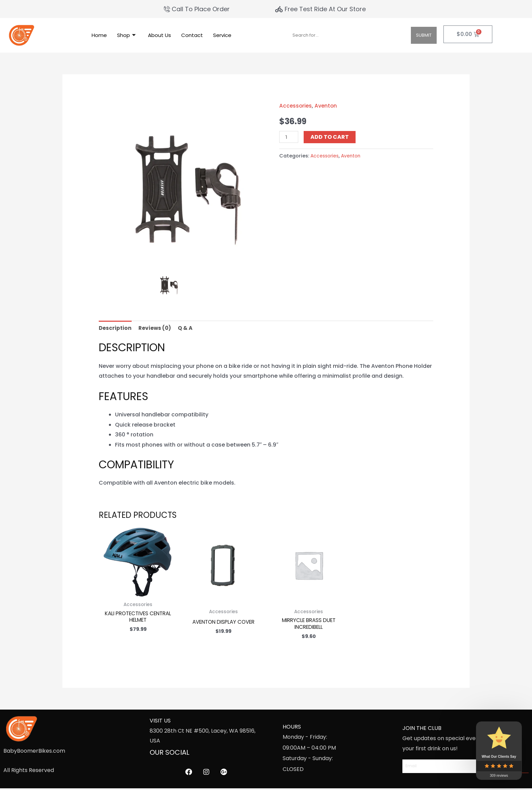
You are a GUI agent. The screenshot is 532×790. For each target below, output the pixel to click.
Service (222, 35)
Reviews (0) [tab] (156, 328)
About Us (159, 35)
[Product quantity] (289, 137)
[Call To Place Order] (198, 9)
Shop (126, 35)
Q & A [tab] (187, 328)
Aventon (327, 106)
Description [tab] (116, 328)
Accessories (296, 106)
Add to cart (331, 137)
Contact (192, 35)
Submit (424, 35)
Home (99, 35)
